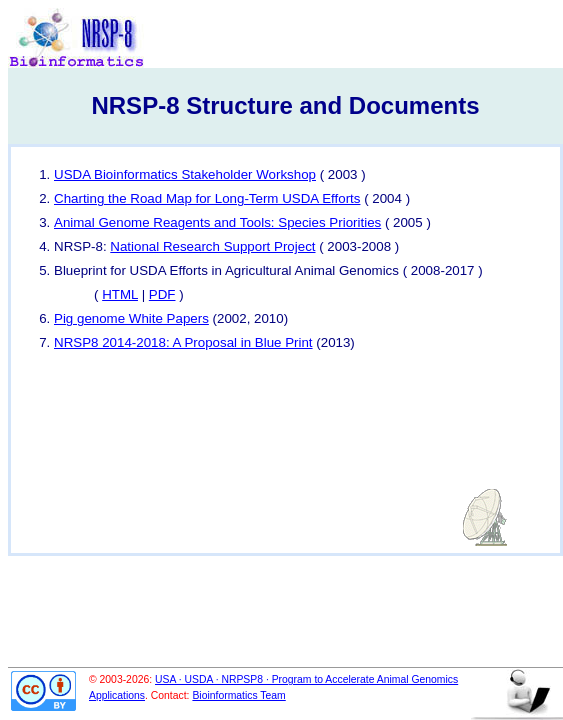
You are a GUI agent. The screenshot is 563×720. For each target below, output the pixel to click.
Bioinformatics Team (238, 695)
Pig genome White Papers (131, 318)
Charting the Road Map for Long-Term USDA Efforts (207, 198)
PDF (162, 294)
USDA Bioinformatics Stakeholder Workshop (185, 174)
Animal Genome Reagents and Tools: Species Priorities (217, 222)
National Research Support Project (212, 246)
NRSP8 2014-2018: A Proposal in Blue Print (183, 342)
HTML (120, 294)
